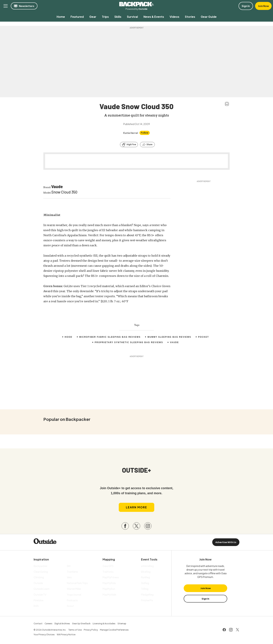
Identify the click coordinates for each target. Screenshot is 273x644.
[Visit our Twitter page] (136, 526)
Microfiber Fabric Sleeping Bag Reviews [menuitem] (110, 337)
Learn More (136, 507)
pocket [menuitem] (204, 337)
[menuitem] (61, 17)
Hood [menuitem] (68, 337)
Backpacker (136, 4)
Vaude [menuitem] (175, 342)
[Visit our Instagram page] (148, 526)
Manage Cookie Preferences (114, 630)
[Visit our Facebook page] (125, 526)
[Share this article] (147, 145)
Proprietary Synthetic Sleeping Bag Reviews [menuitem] (129, 342)
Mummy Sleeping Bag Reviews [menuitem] (169, 337)
